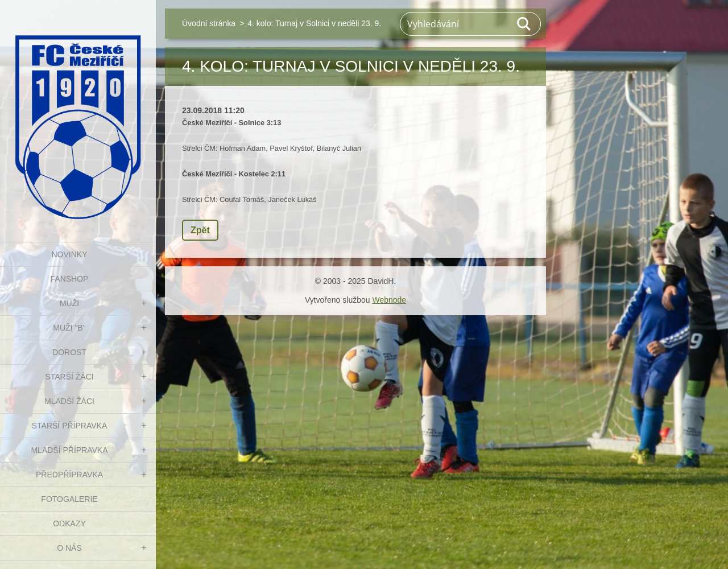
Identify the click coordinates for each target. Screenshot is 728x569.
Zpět (200, 230)
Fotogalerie (69, 499)
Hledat (524, 24)
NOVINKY (69, 254)
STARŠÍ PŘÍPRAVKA (70, 426)
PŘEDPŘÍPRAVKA (69, 475)
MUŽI (69, 303)
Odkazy (69, 523)
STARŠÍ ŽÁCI (69, 377)
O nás (69, 548)
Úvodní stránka (209, 23)
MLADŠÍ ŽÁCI (69, 401)
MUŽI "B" (69, 328)
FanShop (70, 279)
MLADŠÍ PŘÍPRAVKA (69, 450)
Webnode (389, 300)
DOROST (69, 352)
